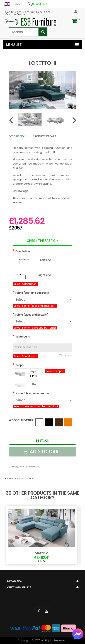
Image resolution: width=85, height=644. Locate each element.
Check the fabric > (42, 241)
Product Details (44, 136)
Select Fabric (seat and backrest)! (35, 306)
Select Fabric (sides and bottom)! (35, 328)
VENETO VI (42, 553)
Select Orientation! (25, 284)
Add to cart (43, 452)
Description (17, 136)
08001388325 (40, 4)
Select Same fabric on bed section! (36, 406)
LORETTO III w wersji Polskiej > (18, 478)
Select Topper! (55, 371)
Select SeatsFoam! (25, 356)
